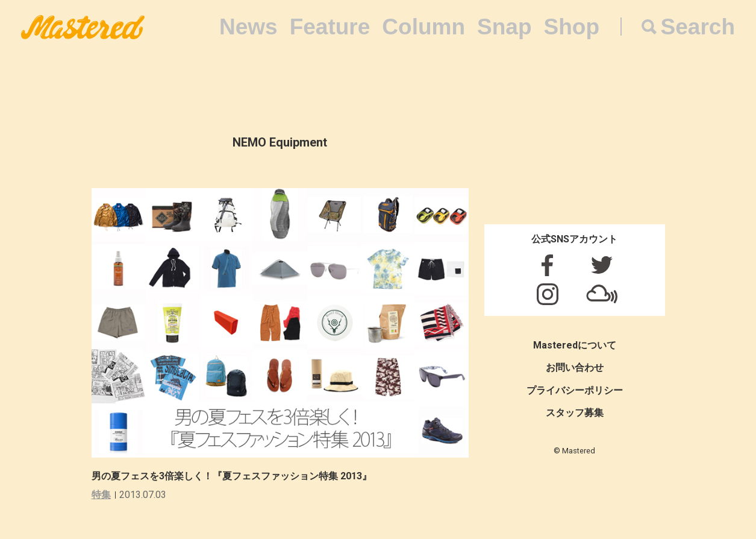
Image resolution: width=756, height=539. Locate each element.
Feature (330, 27)
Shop (572, 27)
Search (698, 27)
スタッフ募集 (575, 413)
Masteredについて (575, 345)
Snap (504, 27)
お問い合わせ (575, 367)
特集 (101, 495)
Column (423, 27)
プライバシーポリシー (575, 390)
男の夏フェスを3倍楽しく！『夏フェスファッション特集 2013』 (232, 476)
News (248, 27)
